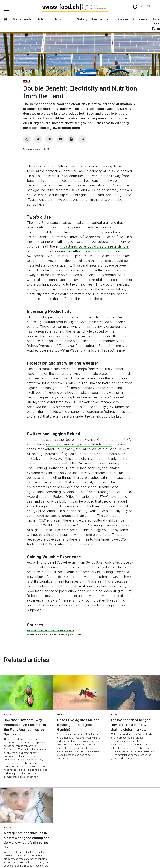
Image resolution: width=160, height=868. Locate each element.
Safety (82, 19)
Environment (102, 19)
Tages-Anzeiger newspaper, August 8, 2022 (51, 630)
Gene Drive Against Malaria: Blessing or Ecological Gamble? (79, 725)
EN (151, 6)
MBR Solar (124, 492)
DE (142, 6)
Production (64, 19)
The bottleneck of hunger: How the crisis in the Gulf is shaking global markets (132, 725)
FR (146, 6)
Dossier (123, 19)
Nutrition (43, 19)
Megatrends (22, 19)
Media (27, 81)
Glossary (140, 19)
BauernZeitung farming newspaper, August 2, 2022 (54, 634)
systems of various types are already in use (79, 444)
